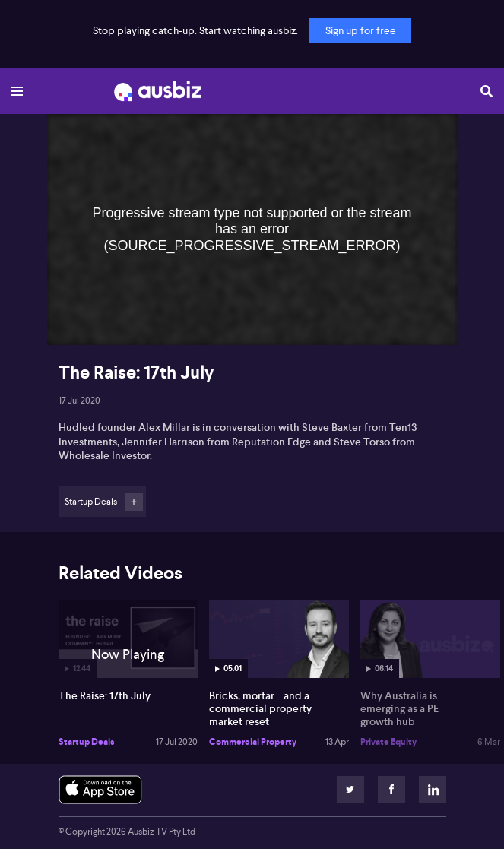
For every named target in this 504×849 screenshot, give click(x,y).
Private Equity (388, 742)
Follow (134, 502)
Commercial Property (253, 742)
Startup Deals (87, 742)
